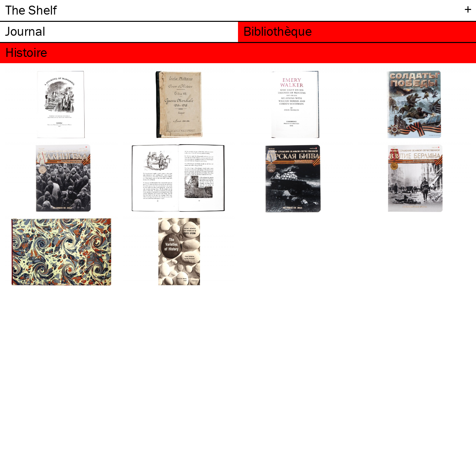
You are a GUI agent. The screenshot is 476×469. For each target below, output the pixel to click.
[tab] (119, 32)
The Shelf (31, 10)
